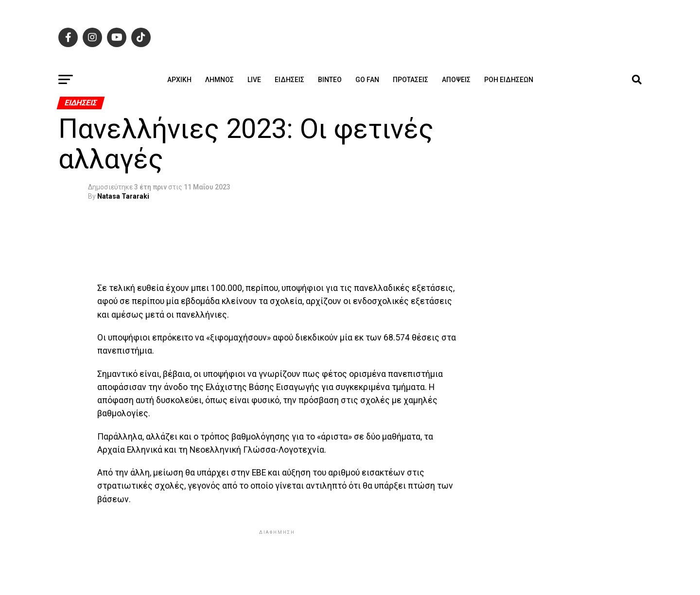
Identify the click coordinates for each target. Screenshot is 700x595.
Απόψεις (456, 80)
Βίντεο (330, 80)
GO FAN (367, 80)
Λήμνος (219, 80)
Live (254, 80)
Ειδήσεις (289, 80)
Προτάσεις (411, 80)
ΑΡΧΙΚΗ (179, 80)
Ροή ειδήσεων (509, 80)
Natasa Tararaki (123, 196)
